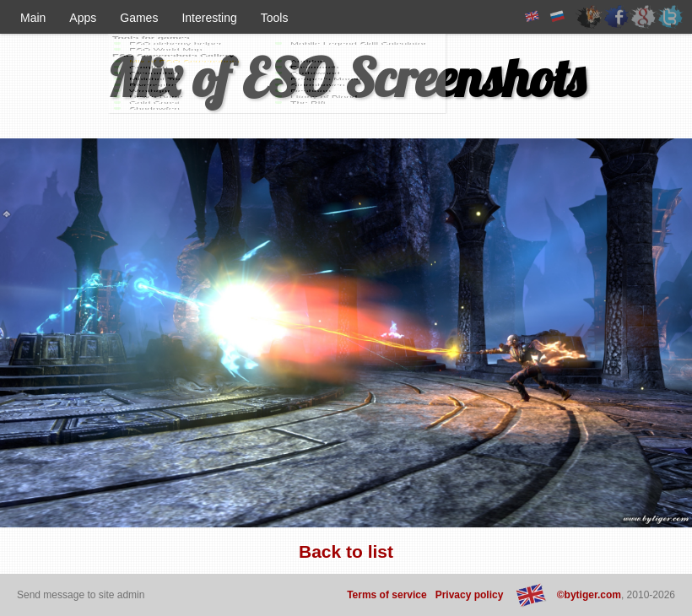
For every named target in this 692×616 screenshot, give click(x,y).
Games (139, 18)
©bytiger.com (589, 595)
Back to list (346, 551)
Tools (275, 18)
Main (33, 18)
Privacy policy (470, 595)
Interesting (209, 18)
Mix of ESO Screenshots (346, 77)
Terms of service (387, 595)
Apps (83, 18)
